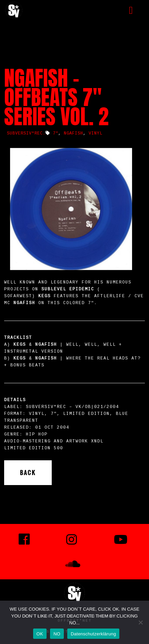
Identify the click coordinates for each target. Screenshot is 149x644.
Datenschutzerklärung (93, 634)
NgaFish (73, 133)
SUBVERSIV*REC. (26, 133)
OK (40, 634)
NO (57, 634)
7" (56, 133)
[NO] (140, 622)
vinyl (96, 133)
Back (28, 473)
